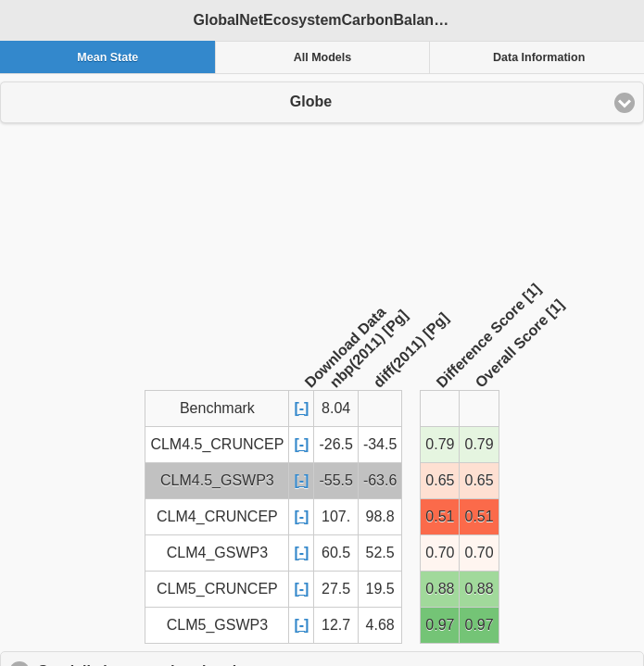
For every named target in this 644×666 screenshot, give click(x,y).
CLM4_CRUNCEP (217, 516)
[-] (301, 408)
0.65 (440, 480)
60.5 (336, 553)
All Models (323, 57)
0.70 (440, 553)
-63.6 (380, 480)
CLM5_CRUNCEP (217, 589)
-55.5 (335, 480)
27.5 (336, 589)
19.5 (380, 589)
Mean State (107, 57)
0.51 (440, 516)
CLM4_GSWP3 (217, 553)
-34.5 (380, 444)
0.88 (440, 589)
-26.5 (335, 444)
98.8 (380, 516)
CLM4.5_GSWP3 (217, 480)
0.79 (440, 444)
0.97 (440, 625)
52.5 (380, 553)
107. (336, 516)
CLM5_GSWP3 (217, 625)
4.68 (380, 625)
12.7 (336, 625)
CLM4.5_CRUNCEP (217, 444)
